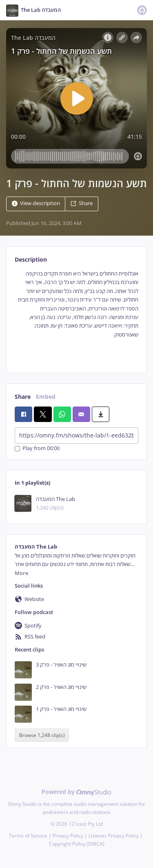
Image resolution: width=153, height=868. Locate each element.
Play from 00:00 (37, 449)
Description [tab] (31, 259)
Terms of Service (28, 836)
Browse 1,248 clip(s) (42, 735)
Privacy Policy (68, 836)
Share (82, 203)
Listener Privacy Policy (114, 836)
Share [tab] (23, 397)
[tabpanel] (76, 315)
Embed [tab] (46, 397)
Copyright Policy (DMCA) (77, 844)
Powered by (76, 792)
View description (36, 203)
